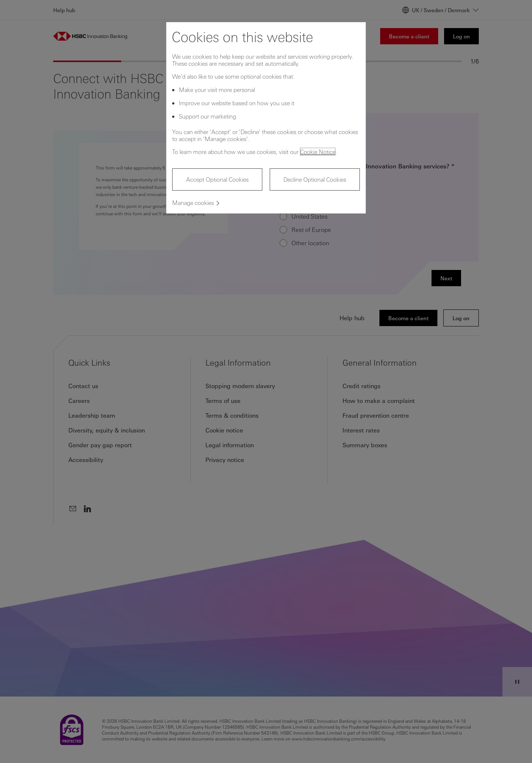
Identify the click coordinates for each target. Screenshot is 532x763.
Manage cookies (193, 203)
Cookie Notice (318, 152)
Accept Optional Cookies (217, 179)
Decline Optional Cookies (315, 179)
